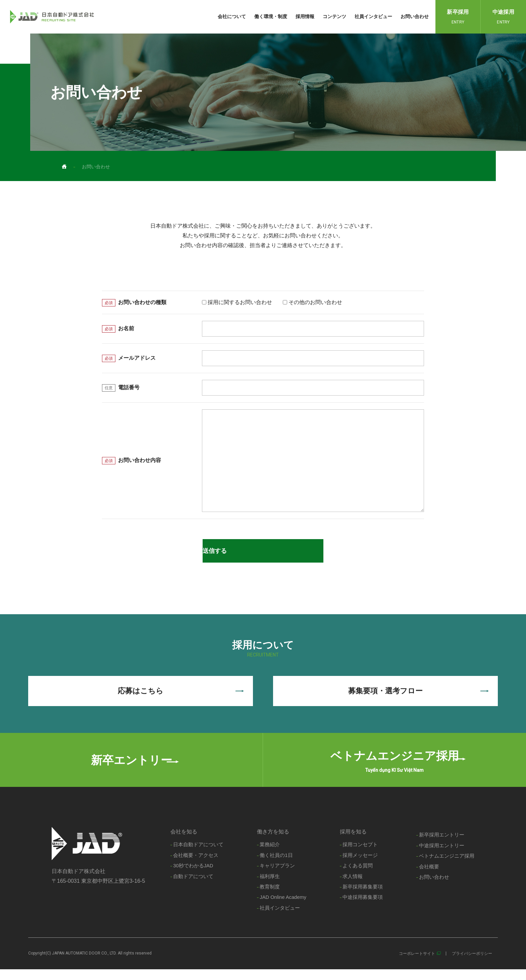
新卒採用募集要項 (363, 897)
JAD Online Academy (282, 908)
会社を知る (183, 841)
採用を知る (353, 841)
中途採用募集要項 (363, 908)
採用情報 (305, 16)
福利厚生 (269, 887)
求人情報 (353, 887)
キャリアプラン (276, 876)
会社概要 (429, 877)
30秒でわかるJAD (192, 876)
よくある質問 (358, 876)
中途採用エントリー (442, 855)
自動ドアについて (192, 887)
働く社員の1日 (275, 865)
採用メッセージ (360, 865)
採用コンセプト (360, 854)
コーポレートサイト (417, 964)
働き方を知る (272, 841)
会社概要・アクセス (195, 865)
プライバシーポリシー (472, 964)
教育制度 (269, 897)
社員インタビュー (373, 16)
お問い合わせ (415, 16)
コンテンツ (334, 16)
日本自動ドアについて (197, 854)
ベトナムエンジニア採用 (447, 866)
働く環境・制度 (271, 16)
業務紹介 (269, 854)
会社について (232, 16)
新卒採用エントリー (442, 845)
